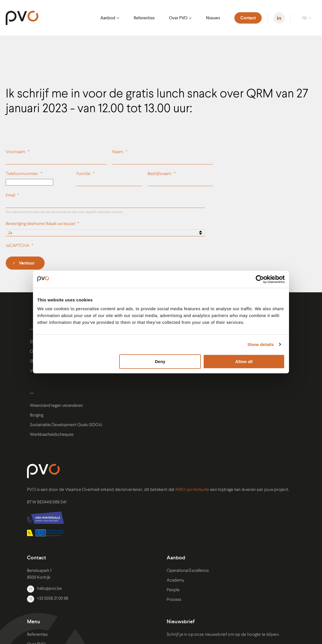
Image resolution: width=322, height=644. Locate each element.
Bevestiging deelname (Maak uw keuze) (41, 224)
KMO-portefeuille (192, 490)
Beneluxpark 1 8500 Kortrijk (39, 574)
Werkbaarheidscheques (52, 435)
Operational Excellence (188, 571)
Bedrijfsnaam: (160, 174)
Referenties (144, 18)
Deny (160, 361)
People (173, 590)
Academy (175, 581)
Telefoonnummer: (22, 174)
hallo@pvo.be (44, 589)
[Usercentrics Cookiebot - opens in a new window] (260, 279)
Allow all (244, 361)
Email (10, 196)
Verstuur (27, 263)
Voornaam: (16, 152)
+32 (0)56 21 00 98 (48, 599)
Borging (37, 415)
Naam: (118, 152)
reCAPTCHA (17, 246)
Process (174, 600)
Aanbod (108, 18)
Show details (261, 344)
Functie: (84, 174)
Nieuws (213, 18)
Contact (248, 18)
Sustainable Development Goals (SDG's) (66, 425)
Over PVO (178, 18)
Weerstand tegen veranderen (56, 406)
